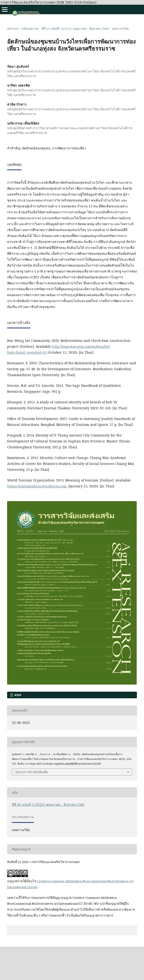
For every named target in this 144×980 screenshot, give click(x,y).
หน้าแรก (13, 29)
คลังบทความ (30, 29)
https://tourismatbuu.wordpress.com (37, 486)
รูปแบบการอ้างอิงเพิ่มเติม (32, 772)
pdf (18, 695)
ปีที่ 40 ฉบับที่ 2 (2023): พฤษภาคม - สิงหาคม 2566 (75, 29)
